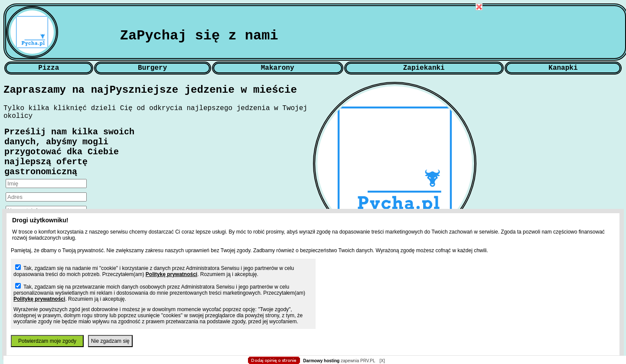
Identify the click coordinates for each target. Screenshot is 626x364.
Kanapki (563, 68)
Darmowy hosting (321, 361)
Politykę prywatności (171, 274)
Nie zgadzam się (110, 341)
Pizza (49, 68)
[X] (382, 361)
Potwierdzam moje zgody (47, 341)
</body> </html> (313, 43)
